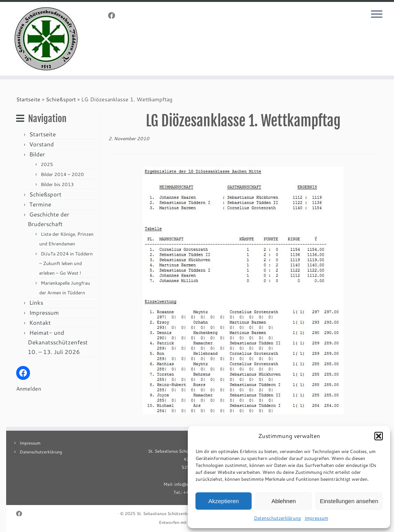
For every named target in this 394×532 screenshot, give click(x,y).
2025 (47, 164)
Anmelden (29, 389)
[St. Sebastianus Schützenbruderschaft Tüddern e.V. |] (46, 39)
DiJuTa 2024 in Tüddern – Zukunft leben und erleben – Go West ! (66, 263)
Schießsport (61, 99)
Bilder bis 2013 (57, 184)
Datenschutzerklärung (277, 518)
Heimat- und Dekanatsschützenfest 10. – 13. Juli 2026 (58, 342)
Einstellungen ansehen (349, 501)
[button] (379, 436)
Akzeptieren (223, 501)
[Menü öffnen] (378, 15)
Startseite (28, 99)
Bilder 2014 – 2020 (62, 174)
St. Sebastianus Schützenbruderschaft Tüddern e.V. (186, 514)
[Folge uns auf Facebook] (114, 15)
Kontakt (40, 323)
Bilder (37, 154)
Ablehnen (283, 501)
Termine (40, 204)
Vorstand (42, 144)
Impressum (316, 518)
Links (36, 303)
